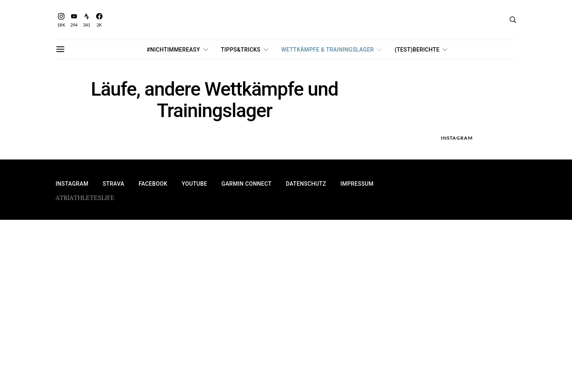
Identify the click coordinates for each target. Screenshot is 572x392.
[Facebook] (99, 20)
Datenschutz (306, 184)
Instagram (72, 184)
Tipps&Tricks (241, 50)
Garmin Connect (247, 184)
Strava (113, 184)
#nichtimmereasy (173, 50)
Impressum (357, 184)
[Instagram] (61, 20)
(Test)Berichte (417, 50)
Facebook (153, 184)
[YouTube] (74, 20)
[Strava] (87, 20)
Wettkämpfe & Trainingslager (328, 50)
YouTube (194, 184)
